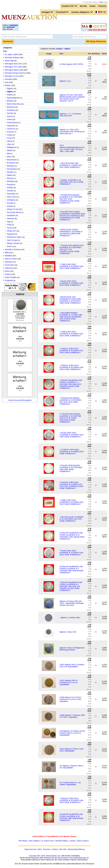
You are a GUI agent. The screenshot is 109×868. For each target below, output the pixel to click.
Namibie (10, 172)
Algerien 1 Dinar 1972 (68, 632)
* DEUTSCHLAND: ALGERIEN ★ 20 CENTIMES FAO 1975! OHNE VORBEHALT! (71, 519)
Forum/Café (62, 12)
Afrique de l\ (12, 231)
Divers (9, 246)
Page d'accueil (30, 849)
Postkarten (9, 280)
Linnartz (72, 841)
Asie (7, 82)
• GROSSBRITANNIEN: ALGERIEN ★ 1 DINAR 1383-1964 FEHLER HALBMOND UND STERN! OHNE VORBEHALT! (71, 317)
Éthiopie (10, 101)
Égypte (10, 88)
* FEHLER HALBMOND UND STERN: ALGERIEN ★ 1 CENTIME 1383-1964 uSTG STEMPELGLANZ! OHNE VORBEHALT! (71, 384)
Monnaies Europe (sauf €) (15, 73)
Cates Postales (11, 277)
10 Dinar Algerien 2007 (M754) (71, 64)
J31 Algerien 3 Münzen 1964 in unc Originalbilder (71, 767)
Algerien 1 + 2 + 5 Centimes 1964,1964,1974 (70, 115)
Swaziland (11, 215)
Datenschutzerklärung (76, 849)
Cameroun (11, 129)
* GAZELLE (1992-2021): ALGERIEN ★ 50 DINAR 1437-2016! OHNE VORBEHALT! (72, 351)
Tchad (9, 225)
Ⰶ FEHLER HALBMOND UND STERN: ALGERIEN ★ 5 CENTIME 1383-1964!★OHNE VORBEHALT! (71, 570)
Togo (9, 222)
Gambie (10, 113)
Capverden (11, 126)
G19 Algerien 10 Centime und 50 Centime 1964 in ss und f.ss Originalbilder (72, 733)
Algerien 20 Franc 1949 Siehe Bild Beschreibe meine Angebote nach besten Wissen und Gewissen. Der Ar (72, 98)
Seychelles (11, 194)
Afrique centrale (13, 243)
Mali (9, 153)
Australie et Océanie (13, 249)
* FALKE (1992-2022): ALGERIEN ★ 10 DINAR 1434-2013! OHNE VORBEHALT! (72, 553)
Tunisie (10, 228)
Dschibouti (11, 110)
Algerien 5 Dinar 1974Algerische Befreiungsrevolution (72, 649)
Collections (9, 268)
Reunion (10, 178)
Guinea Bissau (13, 122)
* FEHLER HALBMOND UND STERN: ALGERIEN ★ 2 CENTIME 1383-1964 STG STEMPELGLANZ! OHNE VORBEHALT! (71, 586)
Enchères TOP (70, 6)
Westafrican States (14, 237)
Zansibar (10, 191)
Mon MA (83, 6)
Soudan (10, 206)
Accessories (9, 265)
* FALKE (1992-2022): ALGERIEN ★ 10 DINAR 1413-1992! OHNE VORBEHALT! (72, 435)
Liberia (10, 141)
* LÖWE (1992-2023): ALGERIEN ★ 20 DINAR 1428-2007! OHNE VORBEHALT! (72, 266)
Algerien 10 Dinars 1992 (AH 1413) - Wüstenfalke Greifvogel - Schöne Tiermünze (72, 603)
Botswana (11, 107)
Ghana (10, 119)
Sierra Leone (12, 197)
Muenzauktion (63, 858)
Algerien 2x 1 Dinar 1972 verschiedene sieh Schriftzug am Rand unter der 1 (72, 132)
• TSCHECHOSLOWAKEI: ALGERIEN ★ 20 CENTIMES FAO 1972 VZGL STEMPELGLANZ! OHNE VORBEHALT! (71, 199)
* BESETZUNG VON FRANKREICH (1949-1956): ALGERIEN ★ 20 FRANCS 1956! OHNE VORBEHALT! (70, 300)
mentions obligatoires (82, 12)
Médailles (9, 256)
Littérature (9, 262)
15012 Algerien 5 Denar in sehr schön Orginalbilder (71, 750)
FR (101, 12)
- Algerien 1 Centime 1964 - (70, 618)
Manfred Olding (61, 841)
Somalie (10, 203)
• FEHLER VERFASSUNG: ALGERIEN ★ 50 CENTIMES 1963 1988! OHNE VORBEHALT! (71, 468)
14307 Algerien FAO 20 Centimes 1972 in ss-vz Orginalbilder (69, 682)
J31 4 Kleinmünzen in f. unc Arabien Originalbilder (70, 784)
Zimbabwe (11, 200)
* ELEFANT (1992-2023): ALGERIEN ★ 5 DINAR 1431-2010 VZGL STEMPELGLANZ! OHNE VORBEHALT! (71, 485)
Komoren (10, 132)
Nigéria (10, 175)
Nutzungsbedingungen (78, 858)
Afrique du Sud (13, 209)
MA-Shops (23, 841)
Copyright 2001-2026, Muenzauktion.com (45, 856)
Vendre (93, 6)
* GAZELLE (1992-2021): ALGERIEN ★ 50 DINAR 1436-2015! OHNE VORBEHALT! (72, 800)
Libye (9, 144)
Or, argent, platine (12, 54)
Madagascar (12, 147)
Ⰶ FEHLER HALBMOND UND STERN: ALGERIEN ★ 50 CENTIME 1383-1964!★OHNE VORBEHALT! (71, 817)
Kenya (9, 138)
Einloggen (47, 12)
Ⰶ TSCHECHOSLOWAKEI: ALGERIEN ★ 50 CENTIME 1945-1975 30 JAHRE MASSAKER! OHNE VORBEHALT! (70, 418)
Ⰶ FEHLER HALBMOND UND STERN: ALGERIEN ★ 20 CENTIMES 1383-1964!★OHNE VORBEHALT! (72, 536)
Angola (10, 95)
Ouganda (11, 234)
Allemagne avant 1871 (13, 64)
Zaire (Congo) (12, 240)
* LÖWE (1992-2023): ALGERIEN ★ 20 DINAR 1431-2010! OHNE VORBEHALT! (72, 334)
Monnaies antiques (12, 57)
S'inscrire (102, 6)
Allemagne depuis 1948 (14, 70)
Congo (9, 135)
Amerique (9, 79)
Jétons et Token (11, 259)
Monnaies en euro (12, 76)
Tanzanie (10, 218)
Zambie (10, 188)
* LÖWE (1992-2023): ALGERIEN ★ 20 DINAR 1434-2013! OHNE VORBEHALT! (72, 502)
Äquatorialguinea (13, 98)
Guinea (10, 116)
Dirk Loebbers (34, 841)
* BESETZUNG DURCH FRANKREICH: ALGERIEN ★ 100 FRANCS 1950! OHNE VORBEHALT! (71, 233)
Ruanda (10, 184)
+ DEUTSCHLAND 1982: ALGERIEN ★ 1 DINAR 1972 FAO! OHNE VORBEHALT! (71, 165)
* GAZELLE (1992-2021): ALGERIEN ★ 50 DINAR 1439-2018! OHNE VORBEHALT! (72, 367)
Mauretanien (12, 160)
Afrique (8, 85)
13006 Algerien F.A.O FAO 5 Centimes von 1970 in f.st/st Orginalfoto (70, 699)
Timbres (8, 274)
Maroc (9, 157)
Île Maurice (11, 163)
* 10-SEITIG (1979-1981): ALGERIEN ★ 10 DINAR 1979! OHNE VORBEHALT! (72, 452)
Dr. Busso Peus (47, 841)
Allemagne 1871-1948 (13, 67)
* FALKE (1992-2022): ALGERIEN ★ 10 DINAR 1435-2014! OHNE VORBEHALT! (72, 283)
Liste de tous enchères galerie (20, 400)
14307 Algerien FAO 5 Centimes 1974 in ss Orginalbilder (72, 666)
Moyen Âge (9, 61)
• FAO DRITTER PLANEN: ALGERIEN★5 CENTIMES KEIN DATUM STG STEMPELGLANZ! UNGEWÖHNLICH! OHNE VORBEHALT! (72, 216)
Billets (7, 253)
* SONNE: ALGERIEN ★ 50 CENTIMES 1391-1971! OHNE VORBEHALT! (71, 182)
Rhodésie (11, 181)
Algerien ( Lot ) (65, 81)
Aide (39, 849)
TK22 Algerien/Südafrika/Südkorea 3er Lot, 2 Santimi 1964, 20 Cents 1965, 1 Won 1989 (72, 148)
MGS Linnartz (83, 841)
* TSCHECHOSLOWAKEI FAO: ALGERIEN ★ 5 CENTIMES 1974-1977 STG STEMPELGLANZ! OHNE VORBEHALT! (72, 249)
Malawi (10, 150)
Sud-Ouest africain (14, 212)
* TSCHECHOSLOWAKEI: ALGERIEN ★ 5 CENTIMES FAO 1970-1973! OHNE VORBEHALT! (70, 401)
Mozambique (12, 169)
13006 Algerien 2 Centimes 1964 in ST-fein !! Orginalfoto (72, 716)
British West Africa (14, 104)
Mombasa (11, 166)
